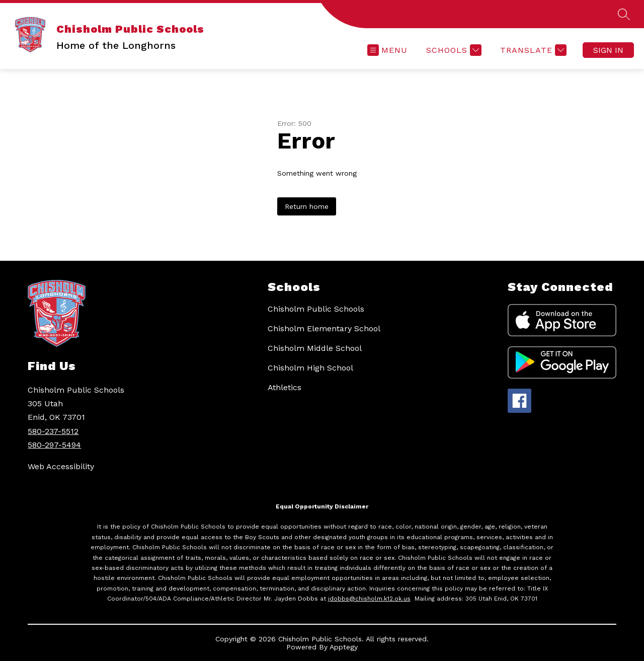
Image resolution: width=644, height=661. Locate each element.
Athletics (285, 387)
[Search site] (624, 14)
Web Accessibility (61, 466)
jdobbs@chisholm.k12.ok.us (369, 599)
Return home (307, 206)
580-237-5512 (53, 431)
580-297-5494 (54, 445)
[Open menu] (387, 50)
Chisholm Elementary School (324, 328)
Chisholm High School (310, 368)
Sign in (608, 50)
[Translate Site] (532, 50)
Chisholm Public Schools (316, 309)
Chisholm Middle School (315, 348)
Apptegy (344, 647)
